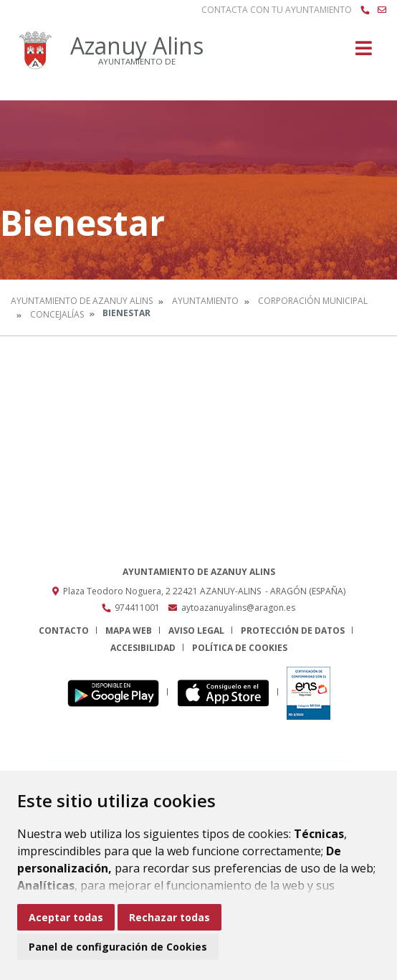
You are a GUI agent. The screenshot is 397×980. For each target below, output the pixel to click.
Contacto (64, 631)
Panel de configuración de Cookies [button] (118, 947)
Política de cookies (240, 648)
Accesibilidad (143, 648)
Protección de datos (293, 631)
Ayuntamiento (205, 301)
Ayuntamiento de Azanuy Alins (82, 301)
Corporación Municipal (313, 301)
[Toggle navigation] (364, 53)
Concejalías (57, 314)
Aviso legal (196, 631)
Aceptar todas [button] (66, 917)
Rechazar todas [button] (169, 917)
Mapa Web (129, 631)
